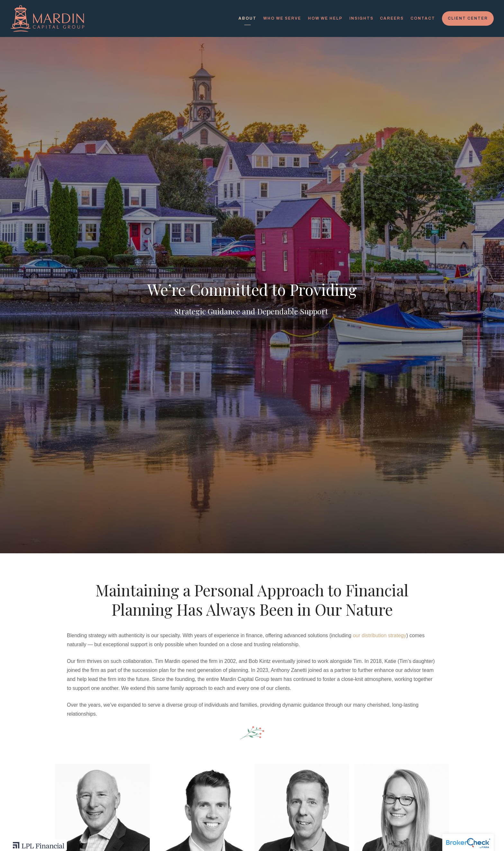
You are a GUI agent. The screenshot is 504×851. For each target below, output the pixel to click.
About (248, 18)
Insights (361, 18)
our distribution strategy (380, 635)
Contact (423, 18)
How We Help (325, 18)
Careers (392, 18)
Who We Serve (282, 18)
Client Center (468, 18)
